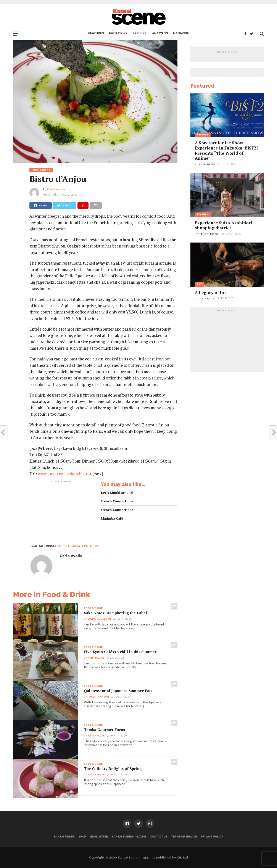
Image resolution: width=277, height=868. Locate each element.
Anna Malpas (96, 658)
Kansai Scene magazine (129, 837)
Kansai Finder (64, 837)
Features (96, 33)
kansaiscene (96, 736)
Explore (140, 33)
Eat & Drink (118, 33)
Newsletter (99, 837)
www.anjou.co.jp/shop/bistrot (65, 474)
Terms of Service (184, 837)
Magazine (181, 33)
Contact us (159, 837)
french (74, 546)
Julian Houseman (99, 619)
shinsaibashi (90, 546)
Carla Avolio (56, 189)
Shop (82, 837)
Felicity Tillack (209, 234)
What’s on (160, 33)
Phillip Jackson (98, 697)
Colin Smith (207, 298)
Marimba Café (112, 518)
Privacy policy (212, 837)
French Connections (117, 501)
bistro (62, 546)
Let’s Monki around (117, 493)
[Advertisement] (62, 512)
